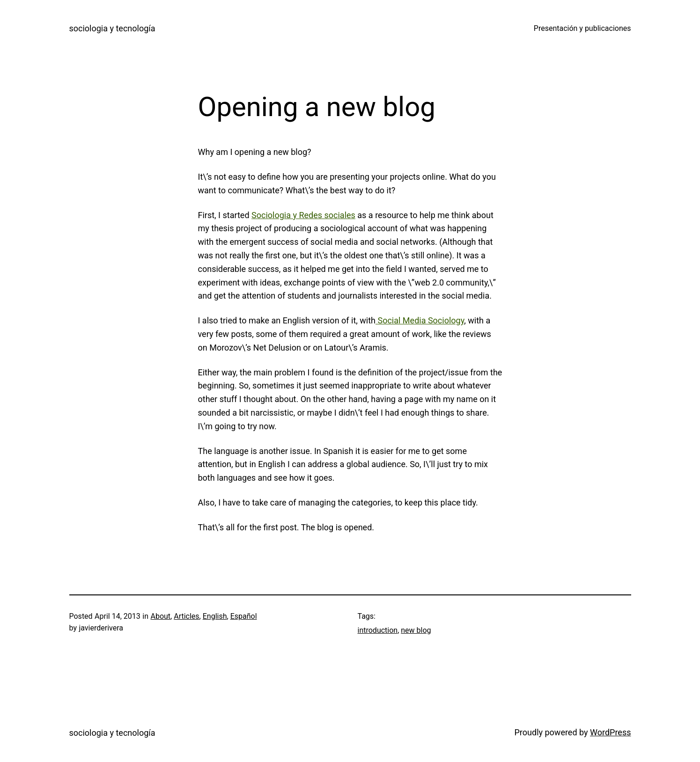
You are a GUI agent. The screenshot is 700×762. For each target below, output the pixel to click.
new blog (416, 630)
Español (244, 616)
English (215, 616)
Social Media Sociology (420, 320)
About (160, 616)
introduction (378, 630)
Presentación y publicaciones (582, 28)
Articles (186, 616)
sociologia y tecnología (112, 28)
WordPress (610, 732)
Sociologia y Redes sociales (303, 215)
